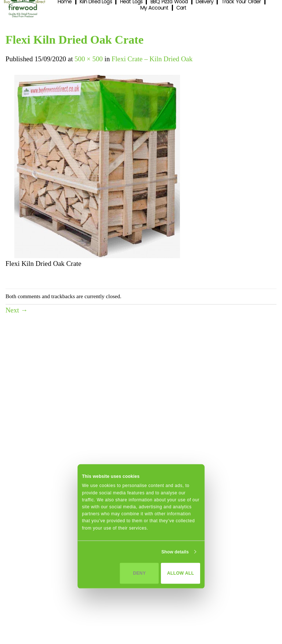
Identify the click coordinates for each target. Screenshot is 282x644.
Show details (175, 552)
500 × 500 (89, 59)
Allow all (180, 573)
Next (17, 310)
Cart (181, 8)
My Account (154, 8)
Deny (139, 573)
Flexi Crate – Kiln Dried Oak (152, 59)
